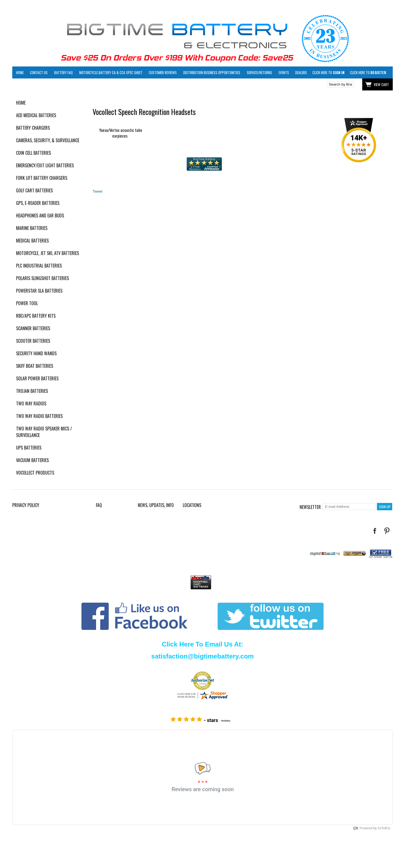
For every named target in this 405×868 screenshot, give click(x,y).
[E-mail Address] (349, 507)
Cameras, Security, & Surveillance (48, 140)
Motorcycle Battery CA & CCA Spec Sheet (111, 72)
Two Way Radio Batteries (39, 416)
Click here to (328, 72)
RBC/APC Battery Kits (36, 316)
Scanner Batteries (33, 328)
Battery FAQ (63, 72)
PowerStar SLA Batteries (39, 291)
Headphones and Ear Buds (40, 216)
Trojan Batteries (32, 391)
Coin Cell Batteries (34, 153)
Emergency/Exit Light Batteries (45, 165)
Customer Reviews (163, 72)
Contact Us (39, 72)
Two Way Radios (31, 403)
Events (284, 72)
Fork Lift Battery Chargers (42, 178)
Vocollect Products (35, 473)
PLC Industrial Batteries (39, 266)
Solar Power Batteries (37, 378)
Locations (192, 505)
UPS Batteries (29, 448)
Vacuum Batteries (32, 460)
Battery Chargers (33, 128)
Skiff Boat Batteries (35, 366)
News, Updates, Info (156, 505)
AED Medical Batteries (36, 115)
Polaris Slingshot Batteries (42, 278)
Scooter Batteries (33, 341)
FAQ (99, 505)
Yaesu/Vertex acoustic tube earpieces (121, 133)
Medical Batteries (32, 241)
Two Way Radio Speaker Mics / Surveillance (44, 432)
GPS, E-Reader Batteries (38, 203)
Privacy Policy (26, 505)
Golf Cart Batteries (34, 190)
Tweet (98, 191)
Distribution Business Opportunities (212, 72)
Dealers (301, 72)
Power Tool (27, 303)
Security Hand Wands (36, 353)
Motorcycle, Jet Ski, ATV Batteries (48, 253)
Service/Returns (259, 72)
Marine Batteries (32, 228)
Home (20, 72)
